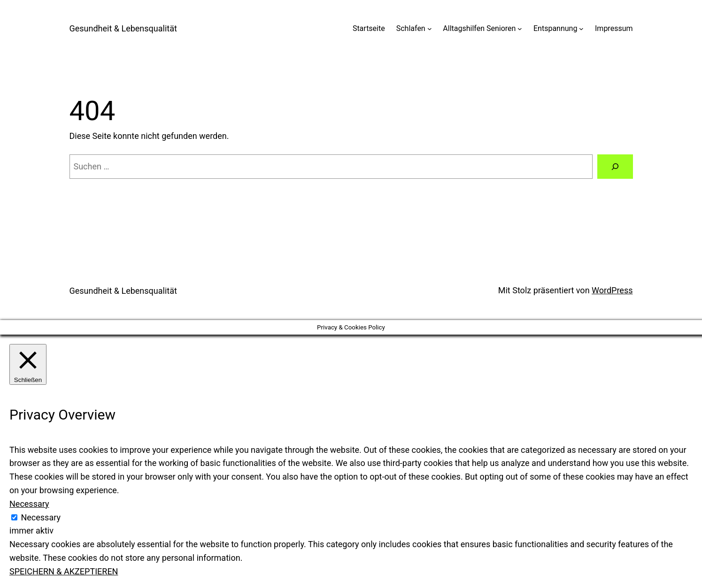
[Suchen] (615, 167)
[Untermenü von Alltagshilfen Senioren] (520, 29)
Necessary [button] (29, 504)
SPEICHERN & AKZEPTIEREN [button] (64, 571)
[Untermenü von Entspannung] (581, 29)
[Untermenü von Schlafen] (430, 29)
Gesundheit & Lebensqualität (123, 28)
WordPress (612, 290)
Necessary (41, 517)
